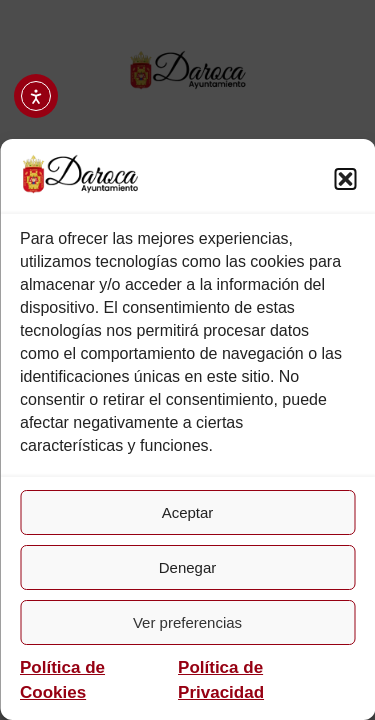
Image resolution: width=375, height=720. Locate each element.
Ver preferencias (187, 622)
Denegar (188, 567)
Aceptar (188, 512)
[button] (345, 179)
